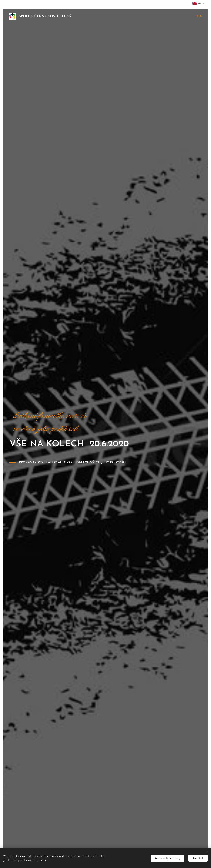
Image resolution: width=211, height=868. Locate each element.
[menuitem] (201, 16)
